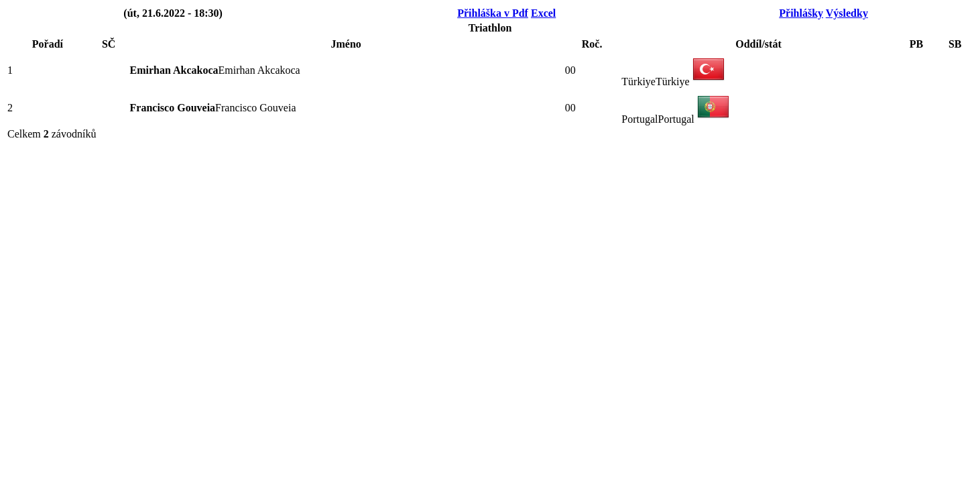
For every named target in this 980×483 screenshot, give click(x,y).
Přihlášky (801, 13)
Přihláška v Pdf (493, 13)
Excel (543, 13)
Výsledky (847, 13)
